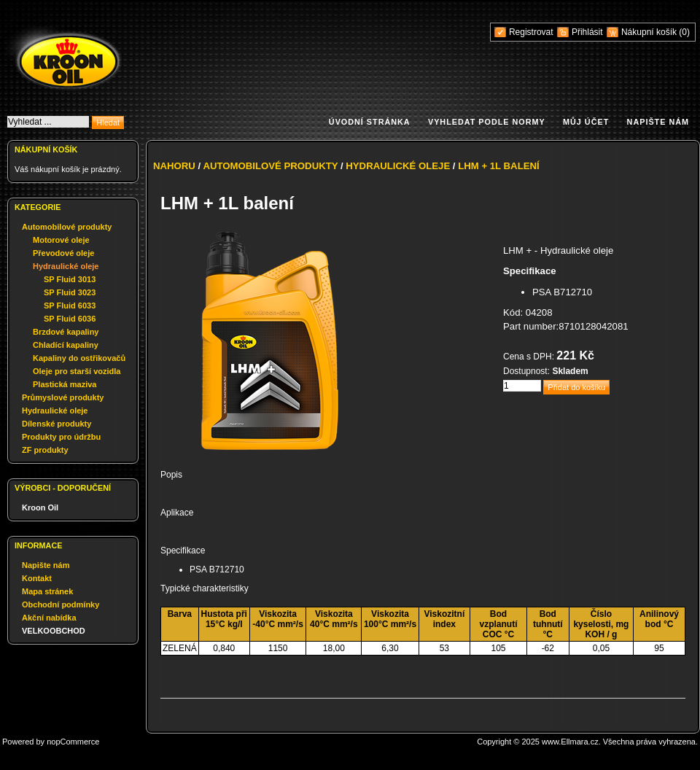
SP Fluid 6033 (70, 306)
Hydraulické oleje (66, 266)
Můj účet (586, 122)
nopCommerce (73, 742)
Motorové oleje (61, 240)
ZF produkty (45, 450)
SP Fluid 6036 (70, 319)
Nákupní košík (650, 32)
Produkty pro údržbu (61, 437)
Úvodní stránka (370, 122)
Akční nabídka (49, 618)
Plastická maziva (65, 384)
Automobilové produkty (67, 227)
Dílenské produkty (57, 424)
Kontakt (37, 578)
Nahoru (174, 166)
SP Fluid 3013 (70, 279)
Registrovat (531, 32)
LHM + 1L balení (499, 166)
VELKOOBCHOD (54, 631)
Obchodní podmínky (61, 604)
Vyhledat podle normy (487, 122)
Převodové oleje (63, 253)
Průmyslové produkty (63, 397)
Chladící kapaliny (66, 345)
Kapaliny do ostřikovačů (79, 358)
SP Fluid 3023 (70, 292)
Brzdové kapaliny (66, 332)
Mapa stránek (47, 591)
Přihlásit (587, 32)
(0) (684, 32)
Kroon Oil (40, 507)
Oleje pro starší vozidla (77, 371)
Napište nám (658, 122)
